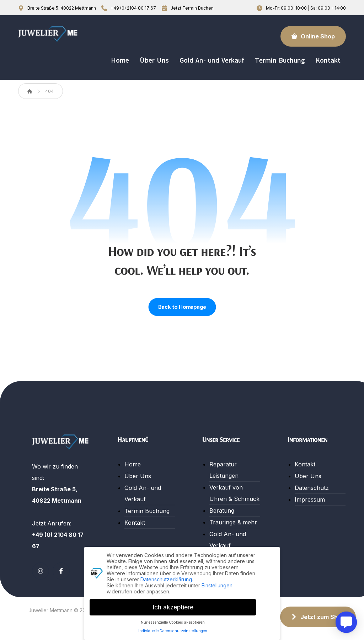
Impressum (310, 499)
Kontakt (135, 523)
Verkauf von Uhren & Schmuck (234, 493)
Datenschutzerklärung (166, 578)
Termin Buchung (147, 511)
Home (133, 464)
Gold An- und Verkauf (143, 493)
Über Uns (138, 476)
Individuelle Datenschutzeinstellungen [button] (173, 630)
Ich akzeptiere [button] (173, 606)
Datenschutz (312, 488)
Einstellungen (217, 584)
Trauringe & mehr (233, 522)
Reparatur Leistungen (224, 470)
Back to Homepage (182, 307)
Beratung (222, 511)
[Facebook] (61, 571)
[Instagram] (41, 571)
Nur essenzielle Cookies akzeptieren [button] (173, 621)
